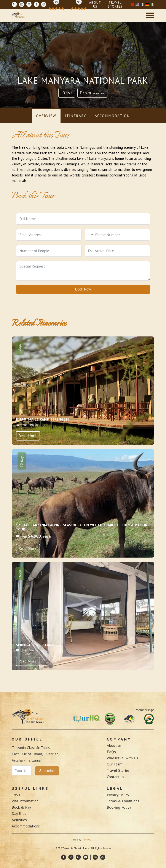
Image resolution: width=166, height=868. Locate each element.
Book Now (83, 289)
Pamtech (87, 839)
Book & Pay (21, 807)
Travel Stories (118, 770)
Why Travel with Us (122, 758)
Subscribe (47, 771)
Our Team (114, 764)
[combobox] (89, 235)
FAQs (111, 752)
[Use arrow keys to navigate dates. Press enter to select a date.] (117, 251)
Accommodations (26, 826)
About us (114, 745)
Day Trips (19, 813)
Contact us (115, 777)
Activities (19, 820)
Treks (16, 795)
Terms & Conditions (123, 801)
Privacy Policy (118, 795)
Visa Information (25, 801)
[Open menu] (150, 15)
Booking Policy (119, 807)
